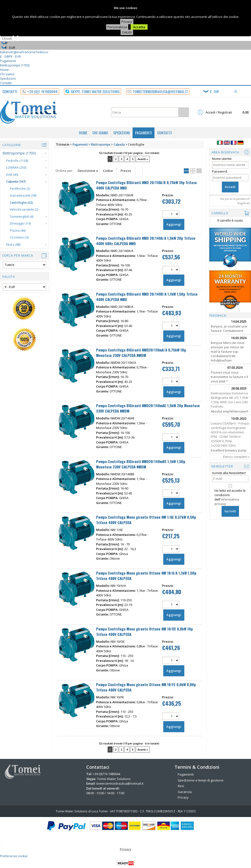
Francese (29, 52)
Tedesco (42, 52)
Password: (220, 171)
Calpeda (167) (16, 182)
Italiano (6, 52)
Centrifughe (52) (21, 203)
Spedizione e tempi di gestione (201, 780)
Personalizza (117, 27)
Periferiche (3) (20, 189)
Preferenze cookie (14, 856)
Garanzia (185, 792)
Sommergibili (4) (21, 217)
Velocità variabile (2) (24, 209)
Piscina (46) (18, 231)
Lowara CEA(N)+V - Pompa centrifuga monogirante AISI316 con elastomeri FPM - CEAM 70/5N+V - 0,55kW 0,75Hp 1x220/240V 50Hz (230, 434)
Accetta (139, 27)
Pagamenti (8, 61)
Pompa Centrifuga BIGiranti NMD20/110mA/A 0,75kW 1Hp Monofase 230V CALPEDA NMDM (141, 352)
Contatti (6, 83)
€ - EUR (16, 56)
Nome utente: (222, 159)
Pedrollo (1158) (17, 161)
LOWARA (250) (16, 168)
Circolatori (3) (19, 237)
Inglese (16, 52)
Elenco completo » (236, 457)
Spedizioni (8, 78)
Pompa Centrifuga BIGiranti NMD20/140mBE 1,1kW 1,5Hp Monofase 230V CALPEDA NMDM (141, 464)
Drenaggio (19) (20, 223)
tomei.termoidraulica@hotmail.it (120, 783)
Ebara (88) (13, 245)
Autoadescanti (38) (23, 195)
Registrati (244, 203)
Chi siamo (7, 74)
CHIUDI (127, 32)
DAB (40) (12, 175)
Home (4, 70)
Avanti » (143, 159)
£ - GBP (5, 56)
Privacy (127, 22)
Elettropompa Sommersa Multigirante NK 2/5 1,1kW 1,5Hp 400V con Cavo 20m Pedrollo (230, 400)
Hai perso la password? (235, 199)
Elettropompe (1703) (15, 65)
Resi (181, 786)
